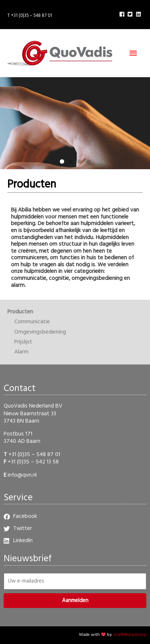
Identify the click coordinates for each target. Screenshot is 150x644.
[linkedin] (139, 14)
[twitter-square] (131, 14)
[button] (62, 161)
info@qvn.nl (22, 475)
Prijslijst (23, 342)
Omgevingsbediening (40, 332)
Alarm (21, 352)
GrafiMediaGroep (130, 635)
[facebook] (123, 14)
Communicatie (32, 322)
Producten (20, 312)
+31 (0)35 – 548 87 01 (34, 455)
